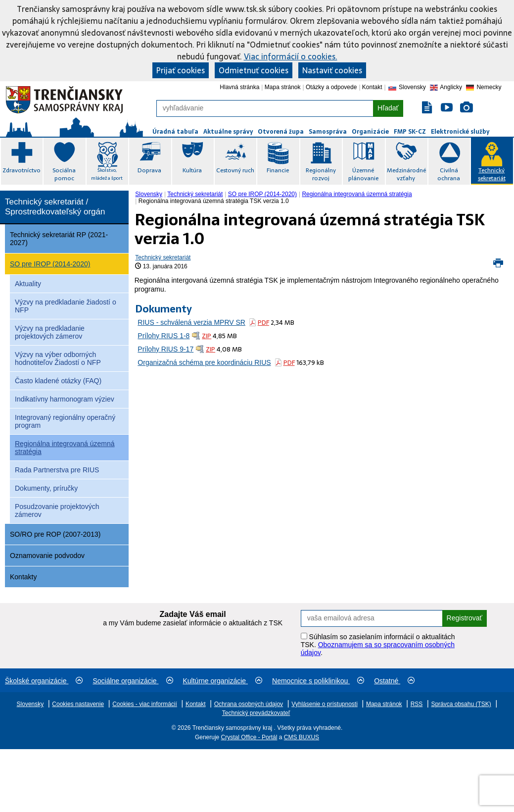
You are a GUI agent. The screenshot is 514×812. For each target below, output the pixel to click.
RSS (417, 704)
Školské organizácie (44, 681)
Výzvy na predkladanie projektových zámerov (50, 332)
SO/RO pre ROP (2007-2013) (55, 534)
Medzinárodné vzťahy (406, 174)
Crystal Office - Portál (249, 737)
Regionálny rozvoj (321, 174)
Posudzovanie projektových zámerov (57, 510)
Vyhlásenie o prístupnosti (325, 704)
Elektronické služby (460, 132)
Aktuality (28, 284)
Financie (278, 170)
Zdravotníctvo (22, 170)
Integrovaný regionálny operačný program (65, 421)
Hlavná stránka (239, 87)
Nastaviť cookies (332, 70)
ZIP (207, 336)
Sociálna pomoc (64, 174)
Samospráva (328, 132)
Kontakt (372, 87)
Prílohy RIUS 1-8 (164, 336)
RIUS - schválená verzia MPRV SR (191, 322)
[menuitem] (150, 194)
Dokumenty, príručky (46, 488)
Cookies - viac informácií (145, 704)
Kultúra (192, 170)
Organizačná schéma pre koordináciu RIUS (204, 362)
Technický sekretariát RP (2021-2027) (59, 239)
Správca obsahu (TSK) (461, 704)
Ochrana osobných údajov (249, 704)
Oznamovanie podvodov (47, 556)
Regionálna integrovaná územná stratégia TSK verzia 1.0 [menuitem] (214, 201)
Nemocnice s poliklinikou (318, 681)
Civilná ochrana (449, 174)
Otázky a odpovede (331, 87)
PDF (263, 323)
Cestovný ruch (235, 170)
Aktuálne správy (228, 132)
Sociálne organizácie (133, 681)
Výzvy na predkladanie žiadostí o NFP (66, 306)
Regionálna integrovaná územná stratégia (65, 448)
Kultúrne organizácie (223, 681)
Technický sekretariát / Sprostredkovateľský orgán (55, 207)
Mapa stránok (283, 87)
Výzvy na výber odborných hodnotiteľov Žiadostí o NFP (58, 358)
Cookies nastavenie (78, 704)
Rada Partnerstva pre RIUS (57, 470)
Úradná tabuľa (175, 132)
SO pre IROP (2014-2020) (50, 264)
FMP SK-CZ (410, 132)
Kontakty (23, 577)
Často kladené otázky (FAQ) (58, 381)
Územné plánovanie (363, 174)
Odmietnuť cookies (254, 70)
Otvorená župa (281, 132)
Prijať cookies (181, 70)
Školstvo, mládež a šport (107, 174)
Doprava (149, 170)
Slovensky (149, 194)
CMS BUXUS (302, 737)
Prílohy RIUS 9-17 (165, 349)
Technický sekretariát (492, 174)
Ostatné (394, 681)
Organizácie (370, 132)
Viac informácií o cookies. (291, 56)
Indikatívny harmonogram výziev (65, 399)
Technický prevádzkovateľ (256, 713)
